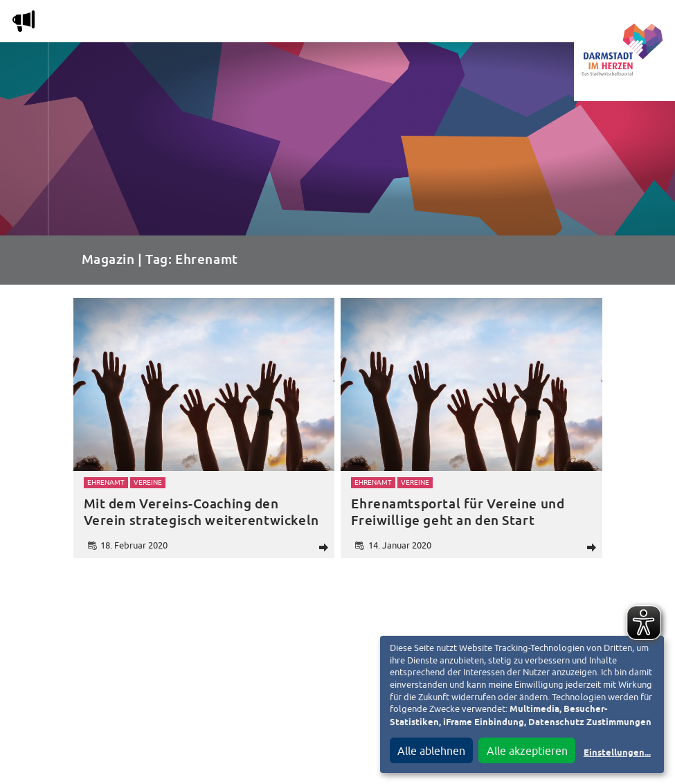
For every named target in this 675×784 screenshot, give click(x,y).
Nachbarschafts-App (374, 24)
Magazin (138, 24)
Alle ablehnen (431, 751)
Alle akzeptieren (527, 751)
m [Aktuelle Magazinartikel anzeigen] (24, 21)
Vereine (539, 24)
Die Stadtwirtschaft (239, 24)
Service (474, 24)
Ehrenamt (106, 482)
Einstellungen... (617, 753)
